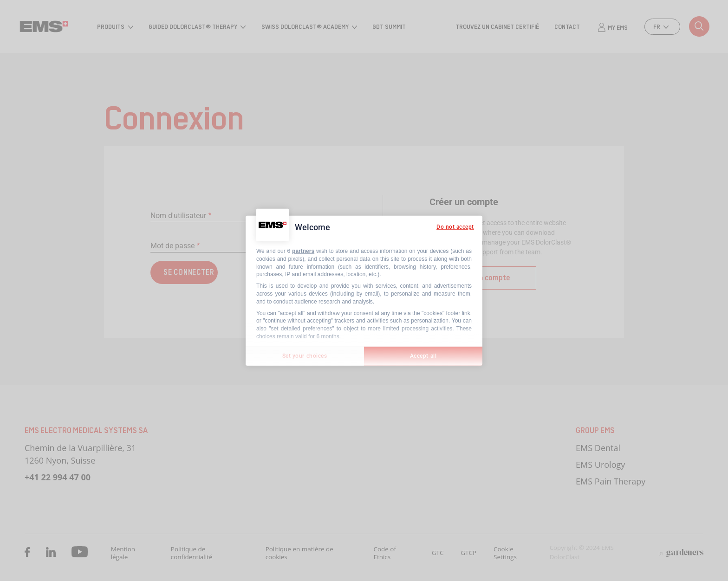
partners (303, 251)
